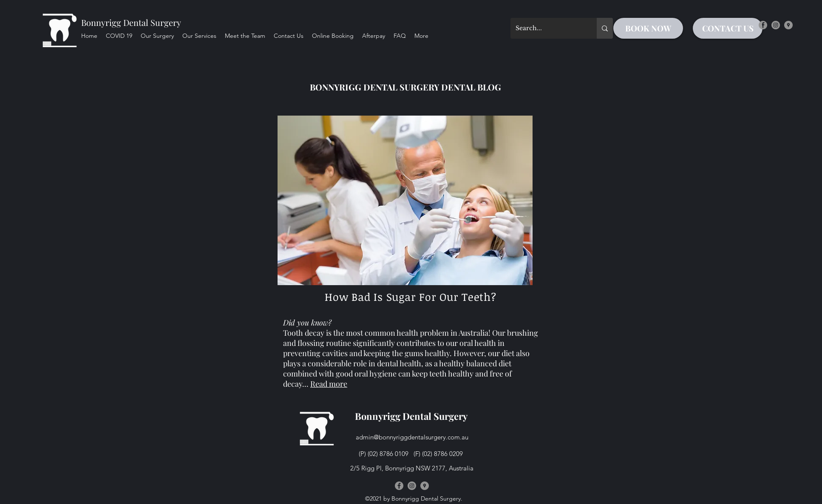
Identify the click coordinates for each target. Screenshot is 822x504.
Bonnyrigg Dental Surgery (131, 22)
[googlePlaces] (788, 25)
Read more (329, 384)
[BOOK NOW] (648, 28)
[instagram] (776, 25)
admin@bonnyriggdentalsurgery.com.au (412, 437)
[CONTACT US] (728, 28)
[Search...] (547, 28)
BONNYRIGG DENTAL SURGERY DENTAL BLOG (405, 87)
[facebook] (763, 25)
